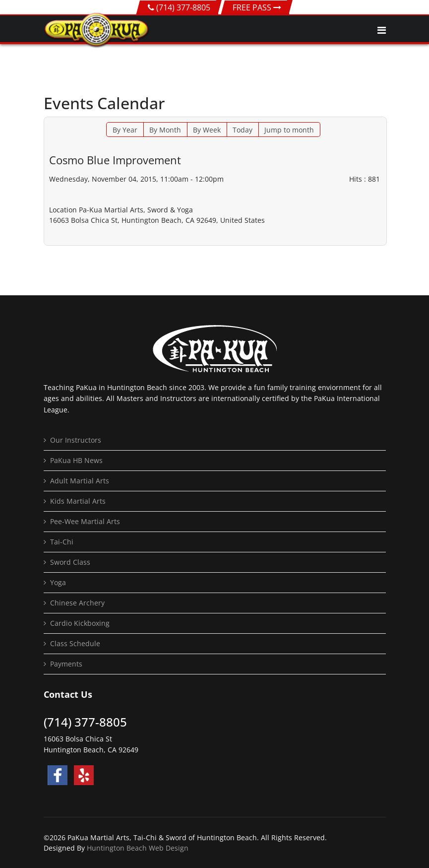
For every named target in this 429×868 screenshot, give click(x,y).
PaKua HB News (76, 460)
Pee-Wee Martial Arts (85, 521)
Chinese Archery (77, 603)
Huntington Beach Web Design (138, 848)
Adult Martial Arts (80, 481)
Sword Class (70, 562)
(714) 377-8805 (183, 7)
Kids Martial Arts (78, 501)
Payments (66, 664)
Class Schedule (75, 643)
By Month (165, 130)
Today (243, 130)
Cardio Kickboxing (80, 623)
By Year (125, 130)
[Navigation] (382, 30)
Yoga (58, 582)
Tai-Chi (62, 542)
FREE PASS (257, 7)
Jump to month (289, 130)
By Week (207, 130)
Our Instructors (76, 440)
